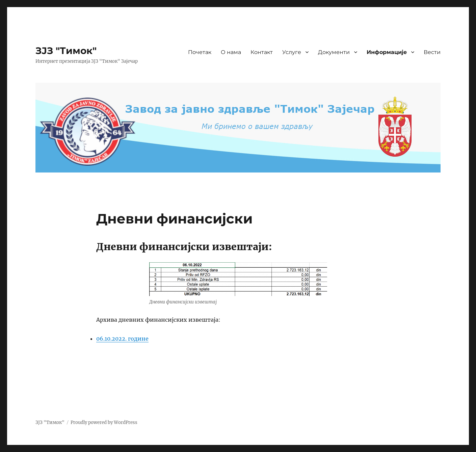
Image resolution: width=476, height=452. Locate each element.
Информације (387, 52)
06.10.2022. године (122, 339)
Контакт (262, 52)
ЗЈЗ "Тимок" (66, 51)
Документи (334, 52)
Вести (432, 52)
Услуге (292, 52)
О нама (231, 52)
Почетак (200, 52)
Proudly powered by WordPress (104, 422)
